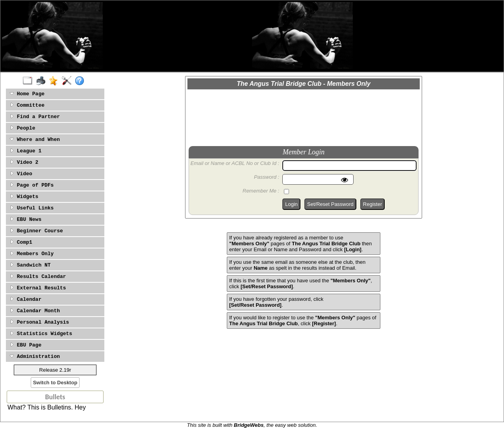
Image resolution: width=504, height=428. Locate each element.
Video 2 (24, 162)
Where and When (35, 140)
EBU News (26, 220)
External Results (38, 288)
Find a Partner (35, 117)
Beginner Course (36, 231)
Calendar (26, 299)
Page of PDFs (32, 185)
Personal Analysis (39, 322)
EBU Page (26, 345)
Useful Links (32, 208)
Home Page (27, 94)
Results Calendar (38, 277)
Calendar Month (35, 311)
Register (372, 204)
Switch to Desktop (55, 383)
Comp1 (21, 242)
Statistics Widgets (41, 334)
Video (21, 174)
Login (291, 204)
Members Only (32, 254)
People (23, 128)
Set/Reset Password (330, 204)
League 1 (26, 151)
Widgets (24, 197)
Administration (35, 357)
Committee (27, 105)
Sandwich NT (30, 265)
